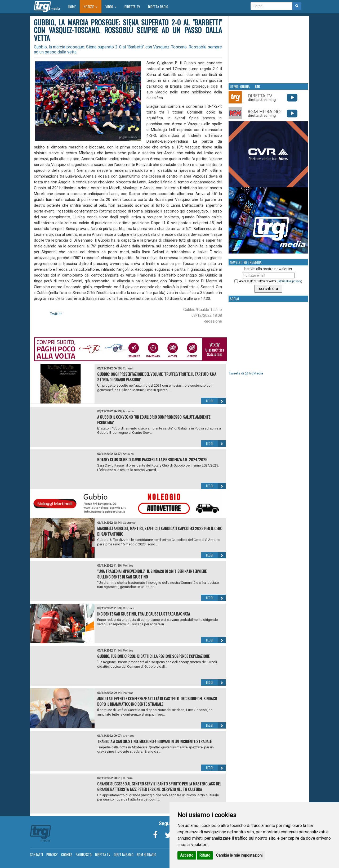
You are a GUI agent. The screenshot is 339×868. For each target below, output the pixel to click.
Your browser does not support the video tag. (269, 49)
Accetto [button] (187, 855)
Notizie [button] (91, 7)
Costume (129, 523)
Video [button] (111, 7)
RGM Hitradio (147, 855)
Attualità (128, 411)
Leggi (216, 401)
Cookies (67, 855)
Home (74, 6)
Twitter (56, 314)
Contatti (36, 855)
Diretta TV (132, 7)
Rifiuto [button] (205, 855)
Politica (128, 566)
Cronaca (129, 608)
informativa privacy (289, 281)
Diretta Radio (158, 7)
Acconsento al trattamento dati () (271, 281)
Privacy (52, 855)
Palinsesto (84, 855)
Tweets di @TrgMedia (246, 373)
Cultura (128, 369)
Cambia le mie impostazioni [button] (239, 855)
